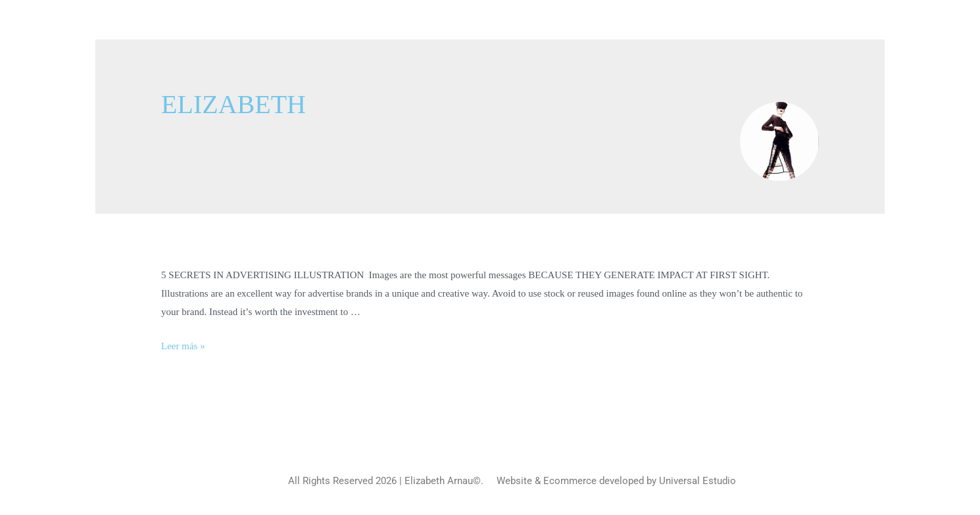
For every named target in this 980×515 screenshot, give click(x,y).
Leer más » (183, 346)
